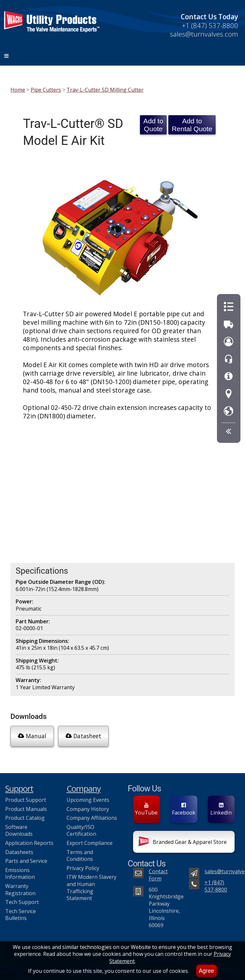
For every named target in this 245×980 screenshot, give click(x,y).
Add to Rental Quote (192, 125)
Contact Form (158, 875)
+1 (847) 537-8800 (210, 25)
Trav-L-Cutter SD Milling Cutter (105, 90)
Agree (206, 971)
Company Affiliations (92, 818)
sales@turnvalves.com (204, 34)
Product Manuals (26, 809)
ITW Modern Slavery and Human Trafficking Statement (92, 887)
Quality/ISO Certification (81, 831)
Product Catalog (25, 818)
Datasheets (19, 852)
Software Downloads (19, 831)
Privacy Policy (83, 868)
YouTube (146, 809)
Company (84, 789)
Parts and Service (26, 861)
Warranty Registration (20, 890)
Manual (32, 736)
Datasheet (83, 736)
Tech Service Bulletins (21, 915)
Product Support (26, 800)
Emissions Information (20, 874)
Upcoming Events (88, 800)
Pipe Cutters (46, 90)
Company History (88, 809)
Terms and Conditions (80, 856)
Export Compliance (90, 843)
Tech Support (22, 902)
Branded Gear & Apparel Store (183, 843)
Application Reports (29, 843)
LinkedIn (221, 809)
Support (19, 789)
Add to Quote (153, 125)
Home (18, 90)
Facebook (184, 809)
